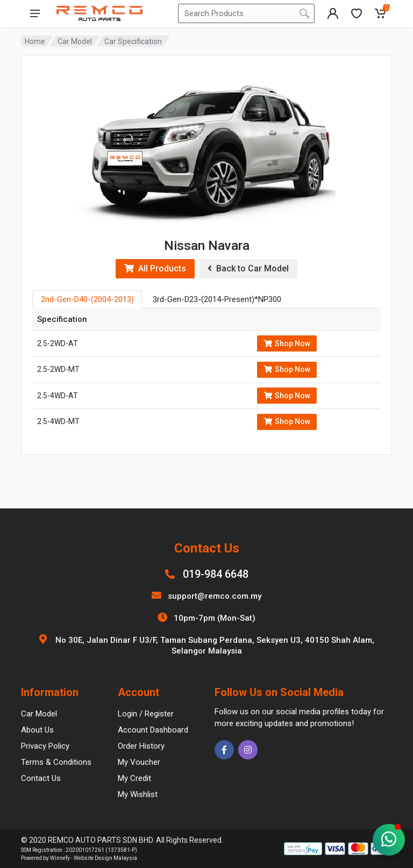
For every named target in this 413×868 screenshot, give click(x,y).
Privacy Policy (45, 746)
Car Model (75, 41)
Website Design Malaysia (105, 858)
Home (35, 41)
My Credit (134, 778)
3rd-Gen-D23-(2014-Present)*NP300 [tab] (217, 299)
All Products (155, 268)
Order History (141, 746)
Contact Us (41, 778)
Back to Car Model (248, 268)
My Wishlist (138, 794)
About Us (37, 730)
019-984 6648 (216, 574)
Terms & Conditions (56, 762)
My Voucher (139, 762)
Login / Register (146, 714)
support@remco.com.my (215, 596)
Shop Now (287, 343)
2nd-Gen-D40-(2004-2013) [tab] (87, 299)
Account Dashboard (153, 730)
